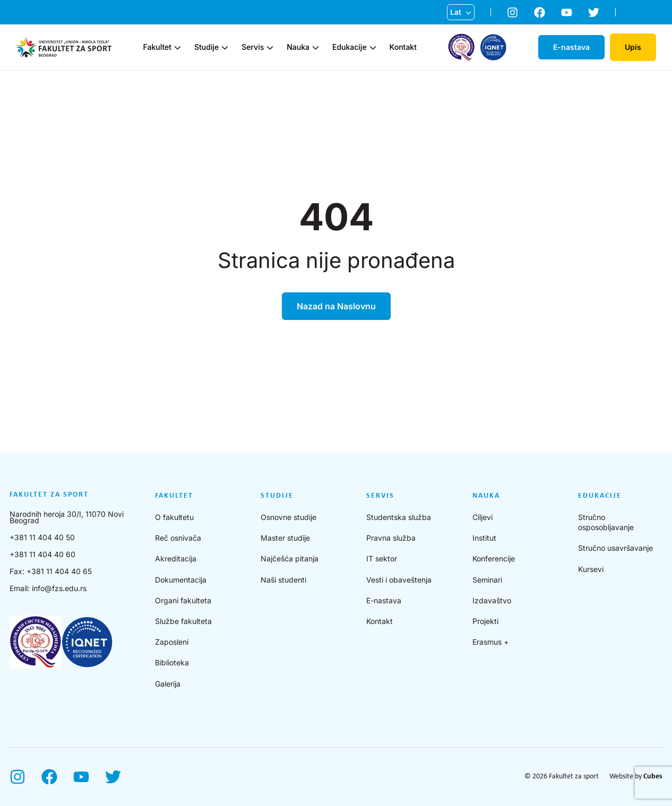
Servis (253, 47)
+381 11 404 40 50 (42, 537)
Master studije (285, 538)
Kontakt (403, 47)
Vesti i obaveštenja (399, 580)
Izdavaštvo (492, 600)
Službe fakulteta (183, 621)
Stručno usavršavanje (615, 548)
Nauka (298, 47)
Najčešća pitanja (290, 558)
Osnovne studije (288, 517)
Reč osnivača (178, 538)
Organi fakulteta (183, 600)
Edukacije (350, 47)
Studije (206, 47)
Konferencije (494, 558)
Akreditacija (176, 558)
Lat (456, 12)
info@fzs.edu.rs (59, 588)
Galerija (168, 684)
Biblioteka (172, 662)
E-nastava (384, 600)
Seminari (487, 580)
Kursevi (591, 569)
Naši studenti (283, 580)
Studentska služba (399, 517)
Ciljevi (483, 517)
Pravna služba (391, 538)
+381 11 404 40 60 (42, 554)
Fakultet (158, 47)
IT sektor (382, 558)
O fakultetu (174, 517)
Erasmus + (490, 642)
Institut (484, 538)
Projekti (485, 621)
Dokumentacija (181, 580)
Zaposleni (172, 642)
